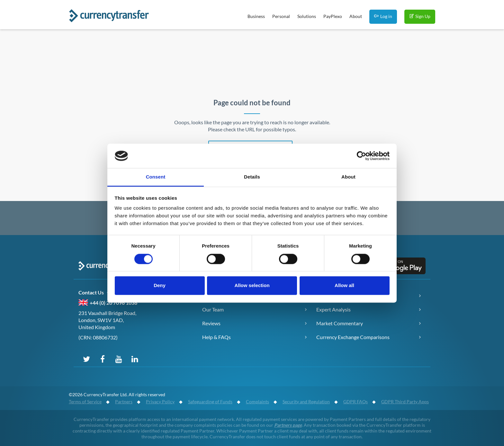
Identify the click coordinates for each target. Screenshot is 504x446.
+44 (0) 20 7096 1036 (113, 303)
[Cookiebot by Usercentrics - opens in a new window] (361, 156)
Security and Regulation (306, 402)
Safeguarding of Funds (210, 402)
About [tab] (348, 177)
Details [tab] (252, 177)
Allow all (344, 286)
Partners (124, 402)
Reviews (211, 323)
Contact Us (95, 293)
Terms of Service (85, 402)
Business (256, 16)
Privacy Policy (160, 402)
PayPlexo (333, 16)
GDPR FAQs (355, 402)
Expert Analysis (333, 309)
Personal (281, 16)
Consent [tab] (156, 177)
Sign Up (420, 16)
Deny (160, 286)
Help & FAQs (216, 337)
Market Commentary (340, 323)
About (356, 16)
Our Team (213, 309)
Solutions (307, 16)
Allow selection (252, 286)
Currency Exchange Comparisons (353, 337)
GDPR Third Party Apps (405, 402)
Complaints (257, 402)
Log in (383, 16)
